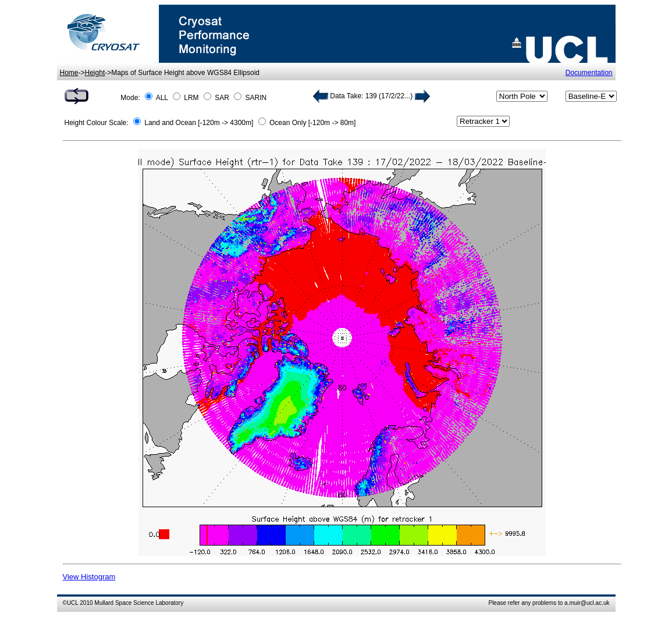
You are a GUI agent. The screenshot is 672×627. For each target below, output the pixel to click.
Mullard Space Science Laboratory (139, 603)
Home (69, 73)
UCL (73, 603)
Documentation (589, 73)
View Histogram (89, 577)
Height (95, 73)
